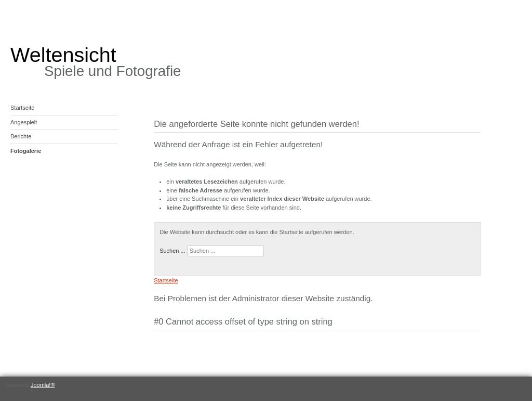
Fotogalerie (26, 151)
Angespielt (24, 122)
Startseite (22, 108)
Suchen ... (172, 251)
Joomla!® (43, 385)
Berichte (21, 136)
